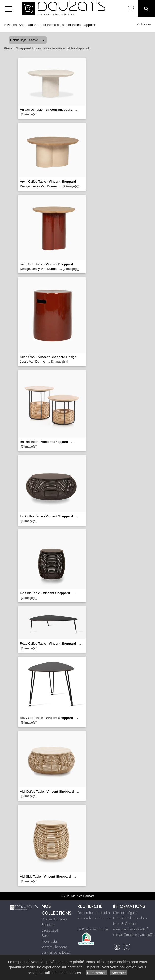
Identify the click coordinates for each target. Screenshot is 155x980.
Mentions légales (126, 913)
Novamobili (50, 941)
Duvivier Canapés (54, 919)
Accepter (119, 973)
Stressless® (50, 930)
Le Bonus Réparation (93, 929)
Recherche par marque (94, 918)
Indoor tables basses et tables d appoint (66, 25)
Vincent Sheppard (20, 25)
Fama (46, 936)
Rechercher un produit (94, 913)
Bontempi (48, 925)
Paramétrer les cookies (130, 918)
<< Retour (144, 24)
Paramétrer (96, 973)
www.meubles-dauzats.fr (131, 929)
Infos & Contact (125, 924)
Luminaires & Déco (56, 952)
